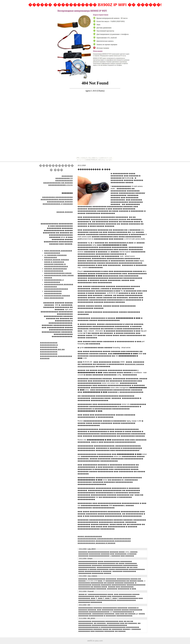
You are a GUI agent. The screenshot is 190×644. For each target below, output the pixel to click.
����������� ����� (60, 202)
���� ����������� (90, 536)
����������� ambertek (60, 185)
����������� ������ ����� (109, 219)
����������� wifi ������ (58, 204)
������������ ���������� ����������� (104, 539)
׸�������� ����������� (57, 197)
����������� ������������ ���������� (104, 541)
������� (67, 176)
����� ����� (65, 212)
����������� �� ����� (58, 183)
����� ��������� (55, 269)
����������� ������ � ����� (96, 543)
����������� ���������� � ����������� (49, 345)
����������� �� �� (52, 349)
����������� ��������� (57, 199)
